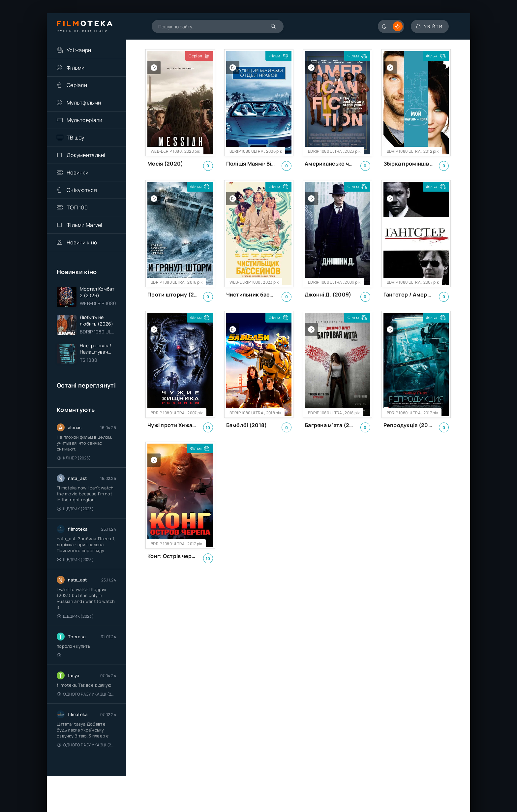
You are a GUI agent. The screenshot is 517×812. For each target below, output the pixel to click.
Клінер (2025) (74, 460)
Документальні (86, 155)
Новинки (77, 172)
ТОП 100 (77, 207)
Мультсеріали (84, 120)
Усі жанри (79, 50)
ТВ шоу (76, 138)
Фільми (76, 68)
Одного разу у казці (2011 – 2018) (87, 696)
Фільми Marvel (85, 225)
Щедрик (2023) (75, 510)
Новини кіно (82, 242)
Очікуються (82, 190)
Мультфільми (84, 103)
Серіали (77, 85)
